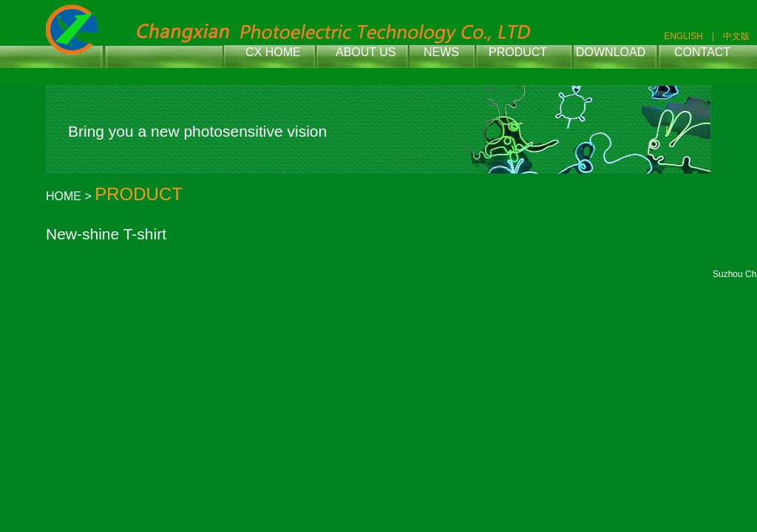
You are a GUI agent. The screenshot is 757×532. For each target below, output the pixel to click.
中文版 (736, 36)
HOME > (70, 196)
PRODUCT (518, 52)
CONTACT (702, 52)
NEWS (441, 52)
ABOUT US (366, 52)
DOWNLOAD (611, 52)
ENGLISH (683, 36)
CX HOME (273, 52)
